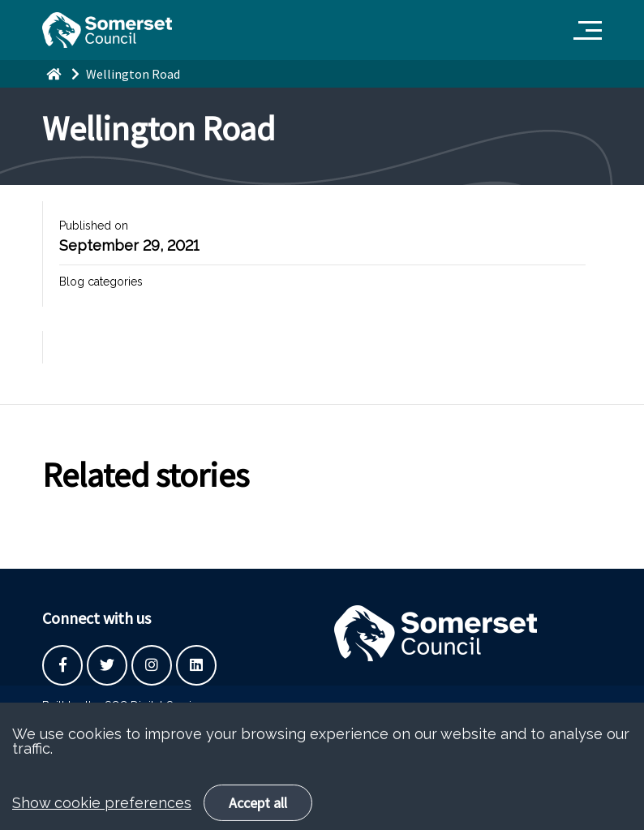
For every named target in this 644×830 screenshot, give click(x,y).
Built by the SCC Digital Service (123, 706)
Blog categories (101, 282)
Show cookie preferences (102, 817)
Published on (94, 226)
